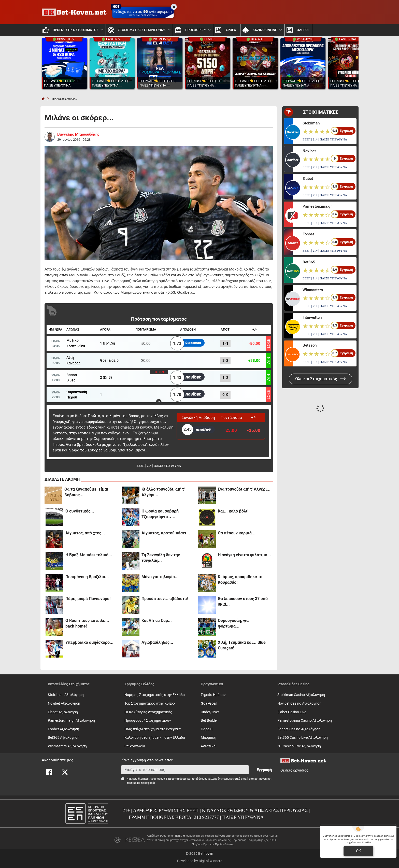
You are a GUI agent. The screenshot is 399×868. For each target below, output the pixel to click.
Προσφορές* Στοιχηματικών (148, 721)
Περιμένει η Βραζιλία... (87, 577)
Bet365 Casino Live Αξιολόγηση (303, 738)
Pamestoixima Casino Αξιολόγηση (305, 721)
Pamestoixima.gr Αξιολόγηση (71, 721)
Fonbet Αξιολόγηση (63, 729)
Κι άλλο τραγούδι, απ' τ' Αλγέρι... (163, 492)
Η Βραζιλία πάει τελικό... (89, 555)
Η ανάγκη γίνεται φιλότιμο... (244, 555)
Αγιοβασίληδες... (157, 642)
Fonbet (308, 234)
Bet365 (309, 262)
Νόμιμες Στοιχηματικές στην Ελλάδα (155, 695)
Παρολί (207, 729)
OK (358, 851)
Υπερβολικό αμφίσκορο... (89, 642)
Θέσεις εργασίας (294, 770)
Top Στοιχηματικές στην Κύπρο (150, 703)
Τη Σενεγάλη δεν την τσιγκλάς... (161, 558)
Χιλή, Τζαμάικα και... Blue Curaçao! (242, 645)
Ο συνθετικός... (80, 511)
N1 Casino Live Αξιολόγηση (299, 746)
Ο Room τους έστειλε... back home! (87, 623)
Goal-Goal (209, 703)
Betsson (310, 345)
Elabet (308, 179)
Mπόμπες (208, 738)
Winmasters (313, 290)
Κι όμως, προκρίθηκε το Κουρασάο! (240, 580)
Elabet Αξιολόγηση (63, 712)
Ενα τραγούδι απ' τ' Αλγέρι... (244, 489)
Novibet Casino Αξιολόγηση (299, 703)
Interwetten (312, 318)
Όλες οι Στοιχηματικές (320, 379)
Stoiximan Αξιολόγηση (66, 695)
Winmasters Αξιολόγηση (67, 746)
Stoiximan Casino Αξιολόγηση (301, 695)
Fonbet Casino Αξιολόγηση (299, 729)
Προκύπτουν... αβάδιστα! (165, 599)
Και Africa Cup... (157, 621)
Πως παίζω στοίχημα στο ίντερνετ (153, 729)
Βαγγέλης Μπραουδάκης (78, 134)
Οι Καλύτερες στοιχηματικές (148, 712)
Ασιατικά (208, 746)
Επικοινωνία (135, 746)
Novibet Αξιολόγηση (64, 703)
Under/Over (210, 712)
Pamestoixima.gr (317, 206)
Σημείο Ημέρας (213, 695)
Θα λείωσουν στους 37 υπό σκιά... (243, 601)
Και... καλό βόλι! (233, 511)
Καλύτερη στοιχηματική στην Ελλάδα (155, 738)
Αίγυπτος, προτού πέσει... (166, 533)
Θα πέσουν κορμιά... (237, 533)
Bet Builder (209, 721)
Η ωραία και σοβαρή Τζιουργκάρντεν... (160, 514)
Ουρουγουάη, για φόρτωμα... (233, 623)
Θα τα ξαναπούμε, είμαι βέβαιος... (86, 492)
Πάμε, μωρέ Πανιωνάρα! (88, 599)
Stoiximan (311, 123)
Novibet (309, 151)
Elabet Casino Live (292, 712)
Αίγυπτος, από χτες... (85, 533)
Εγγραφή (264, 770)
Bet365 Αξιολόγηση (64, 738)
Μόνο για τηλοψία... (160, 577)
